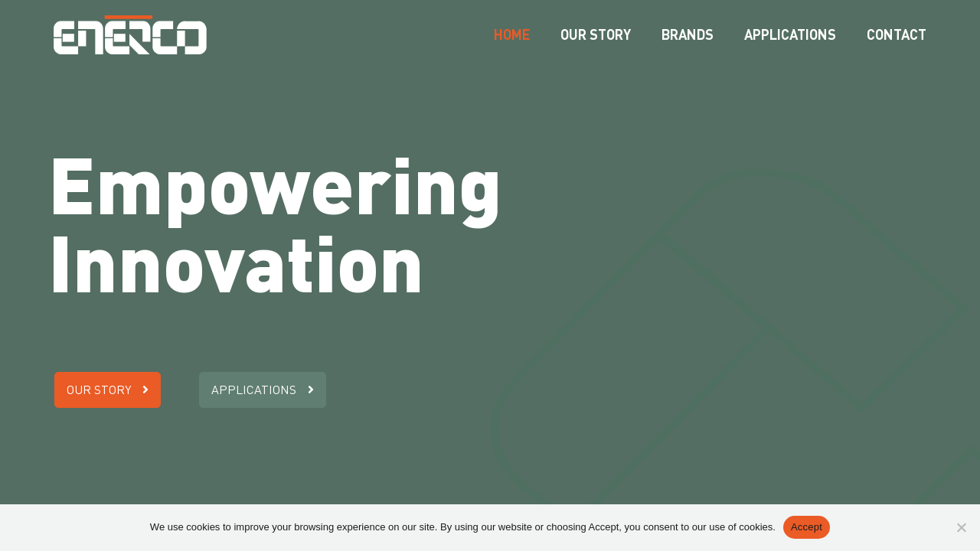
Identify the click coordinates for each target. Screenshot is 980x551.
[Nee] (961, 527)
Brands (688, 34)
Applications (790, 34)
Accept (807, 527)
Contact (897, 34)
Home (512, 34)
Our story (596, 34)
